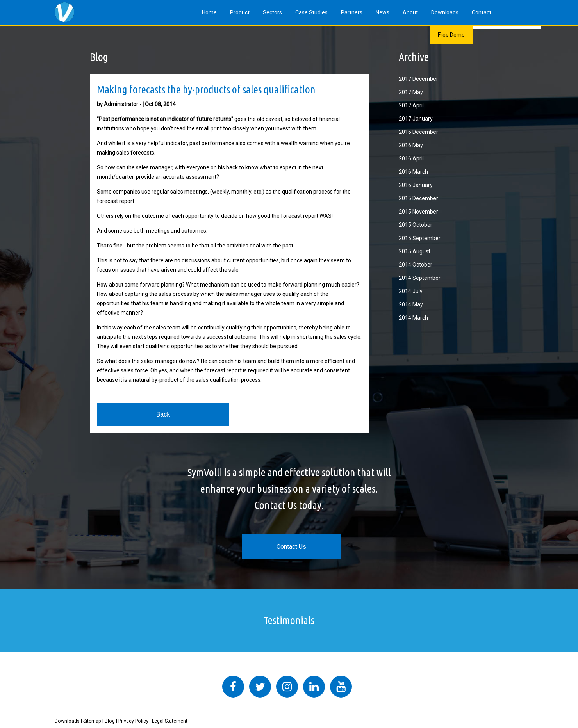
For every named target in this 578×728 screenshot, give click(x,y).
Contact (482, 12)
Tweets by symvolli (172, 671)
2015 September (420, 238)
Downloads (445, 12)
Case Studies (311, 12)
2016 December (418, 132)
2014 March (413, 318)
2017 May (411, 92)
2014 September (420, 278)
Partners (352, 12)
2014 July (411, 291)
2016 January (416, 185)
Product (240, 12)
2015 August (415, 251)
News (383, 12)
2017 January (416, 119)
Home (209, 12)
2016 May (411, 145)
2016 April (411, 158)
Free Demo (451, 35)
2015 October (416, 225)
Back (163, 414)
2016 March (413, 172)
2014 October (416, 265)
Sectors (272, 12)
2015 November (418, 212)
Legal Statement (170, 721)
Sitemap (92, 721)
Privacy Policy (133, 721)
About (410, 12)
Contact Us (291, 547)
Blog (110, 721)
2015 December (418, 198)
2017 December (418, 79)
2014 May (411, 304)
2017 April (411, 105)
